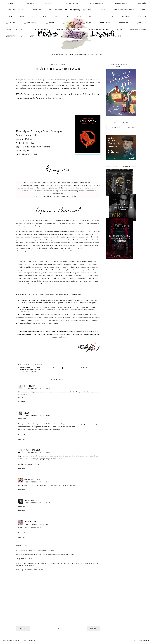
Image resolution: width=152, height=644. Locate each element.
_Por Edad (141, 16)
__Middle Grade (31, 23)
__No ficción (35, 10)
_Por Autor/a (28, 3)
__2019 (67, 16)
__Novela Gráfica (54, 10)
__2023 (21, 16)
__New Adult (69, 23)
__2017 (89, 16)
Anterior (24, 365)
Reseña (37, 369)
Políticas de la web (48, 36)
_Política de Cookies (87, 36)
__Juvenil (50, 23)
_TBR (23, 36)
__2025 (143, 10)
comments (86, 368)
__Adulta (87, 23)
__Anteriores (126, 16)
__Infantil (11, 23)
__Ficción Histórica (15, 10)
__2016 (100, 16)
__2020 (55, 16)
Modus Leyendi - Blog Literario (22, 640)
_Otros (119, 29)
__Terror (103, 10)
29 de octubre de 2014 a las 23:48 (37, 503)
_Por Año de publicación (123, 10)
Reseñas (10, 3)
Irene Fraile (29, 386)
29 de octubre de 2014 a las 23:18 (37, 482)
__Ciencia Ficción (71, 3)
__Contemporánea (95, 3)
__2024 (9, 16)
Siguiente (23, 629)
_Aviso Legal (67, 36)
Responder (22, 402)
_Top (32, 36)
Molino (30, 369)
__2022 (32, 16)
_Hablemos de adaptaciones (68, 29)
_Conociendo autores (16, 29)
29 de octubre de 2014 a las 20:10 (37, 453)
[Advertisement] (121, 299)
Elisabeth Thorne (32, 450)
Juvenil (23, 367)
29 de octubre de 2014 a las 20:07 (37, 415)
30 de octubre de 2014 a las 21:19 (37, 524)
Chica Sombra (30, 501)
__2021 (44, 16)
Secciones (124, 23)
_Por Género (48, 3)
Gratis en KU (105, 23)
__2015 (112, 16)
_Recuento (11, 36)
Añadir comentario (24, 546)
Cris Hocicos (30, 522)
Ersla (26, 413)
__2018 (78, 16)
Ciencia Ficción (35, 365)
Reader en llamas (32, 479)
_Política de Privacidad (111, 36)
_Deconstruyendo (41, 29)
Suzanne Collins (30, 371)
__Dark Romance (120, 3)
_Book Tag (141, 23)
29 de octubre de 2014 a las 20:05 (37, 389)
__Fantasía (141, 3)
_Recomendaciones (138, 29)
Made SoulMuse (142, 640)
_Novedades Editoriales (98, 29)
